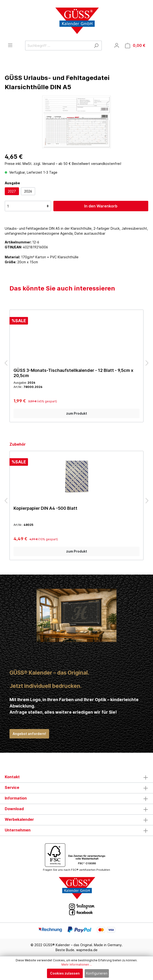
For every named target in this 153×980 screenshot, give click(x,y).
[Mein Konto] (117, 45)
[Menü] (10, 45)
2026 (28, 191)
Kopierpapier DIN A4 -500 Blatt (45, 508)
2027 (12, 191)
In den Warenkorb (101, 206)
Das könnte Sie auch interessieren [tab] (62, 288)
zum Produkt (77, 413)
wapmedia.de (87, 950)
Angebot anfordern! (29, 734)
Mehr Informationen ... (77, 965)
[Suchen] (96, 46)
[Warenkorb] (135, 46)
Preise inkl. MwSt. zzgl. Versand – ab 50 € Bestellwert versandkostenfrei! (63, 164)
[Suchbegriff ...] (58, 46)
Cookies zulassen (65, 973)
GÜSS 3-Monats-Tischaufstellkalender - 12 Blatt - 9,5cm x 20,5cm (73, 373)
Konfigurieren (97, 973)
